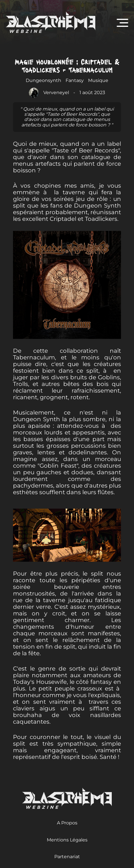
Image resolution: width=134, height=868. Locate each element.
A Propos (67, 823)
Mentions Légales (67, 840)
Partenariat (67, 857)
